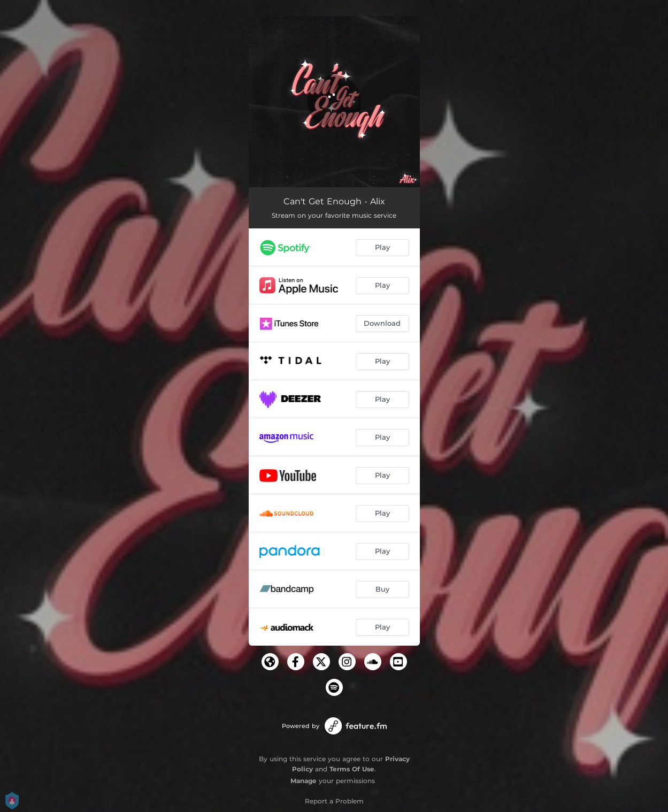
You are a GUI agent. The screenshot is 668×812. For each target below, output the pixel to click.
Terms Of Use (352, 769)
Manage (304, 781)
